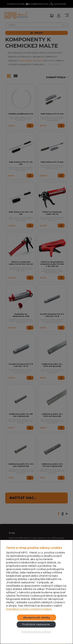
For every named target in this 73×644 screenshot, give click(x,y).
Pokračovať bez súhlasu (36, 632)
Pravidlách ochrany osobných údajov (29, 609)
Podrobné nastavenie (36, 624)
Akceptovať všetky (37, 617)
